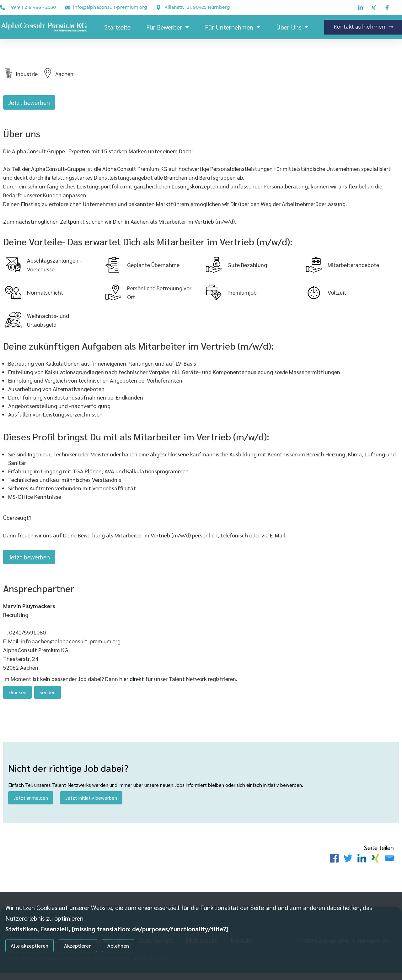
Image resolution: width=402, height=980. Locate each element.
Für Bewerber (168, 27)
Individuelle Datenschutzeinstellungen (38, 965)
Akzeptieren (78, 946)
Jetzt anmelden (31, 803)
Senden (48, 696)
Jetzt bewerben (29, 102)
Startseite (117, 27)
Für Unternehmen (233, 27)
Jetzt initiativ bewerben (91, 803)
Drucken (17, 696)
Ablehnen (118, 946)
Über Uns (292, 27)
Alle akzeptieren (29, 946)
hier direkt (132, 682)
